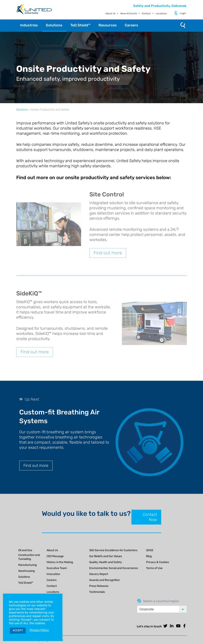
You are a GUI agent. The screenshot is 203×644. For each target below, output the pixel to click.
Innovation (53, 574)
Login (183, 13)
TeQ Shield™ (26, 583)
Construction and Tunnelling (29, 557)
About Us (111, 13)
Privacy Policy (39, 630)
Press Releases (99, 586)
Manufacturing (27, 565)
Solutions (22, 110)
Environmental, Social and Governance (114, 568)
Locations (161, 13)
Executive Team (57, 568)
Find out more (108, 253)
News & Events (129, 13)
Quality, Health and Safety (106, 562)
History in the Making (60, 562)
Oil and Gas (25, 550)
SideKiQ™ (29, 293)
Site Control (107, 194)
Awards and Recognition (104, 580)
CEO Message (55, 556)
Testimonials (97, 592)
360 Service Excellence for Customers (113, 550)
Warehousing (26, 571)
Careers (52, 580)
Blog (149, 556)
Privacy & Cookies (158, 562)
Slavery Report (99, 574)
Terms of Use (154, 568)
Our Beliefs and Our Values (106, 556)
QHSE (150, 550)
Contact (146, 13)
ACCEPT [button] (18, 630)
